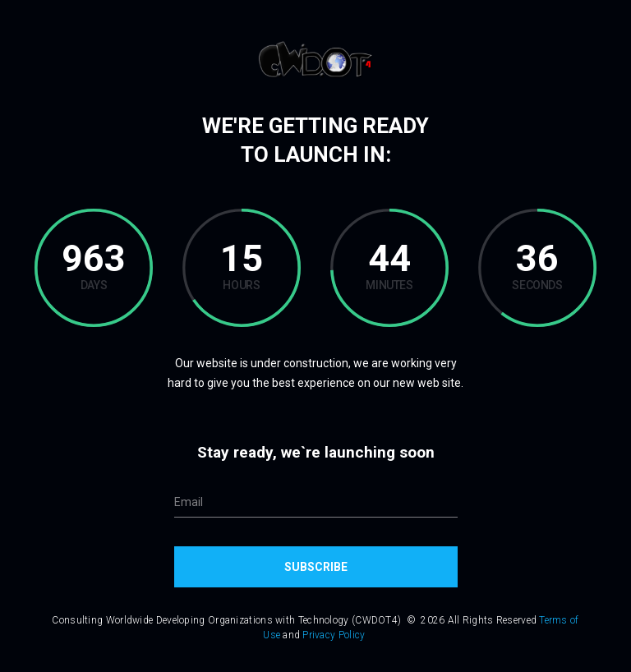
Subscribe (316, 567)
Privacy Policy (334, 635)
